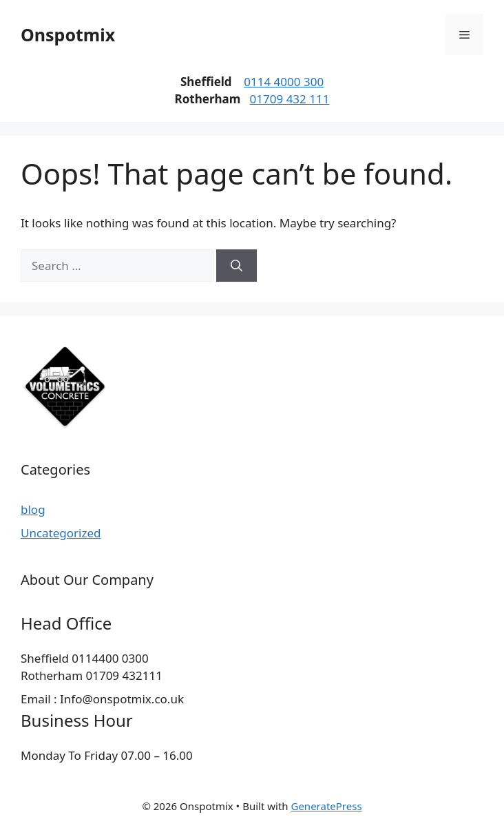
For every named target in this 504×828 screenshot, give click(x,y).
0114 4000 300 (284, 82)
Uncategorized (61, 533)
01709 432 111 (290, 99)
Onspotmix (68, 34)
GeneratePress (326, 806)
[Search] (237, 266)
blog (33, 509)
